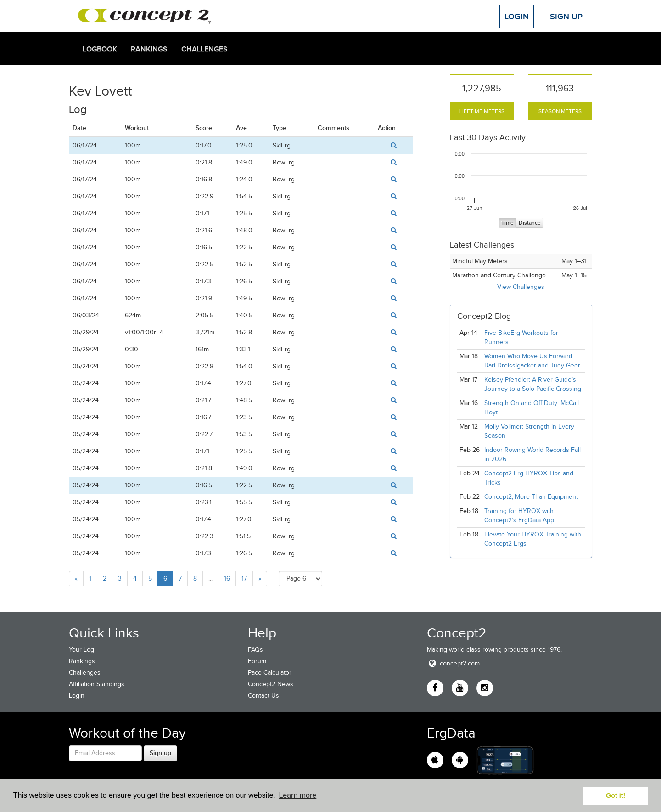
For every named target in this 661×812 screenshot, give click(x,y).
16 (227, 578)
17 (244, 578)
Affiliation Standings (97, 684)
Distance (530, 223)
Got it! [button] (616, 795)
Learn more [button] (297, 795)
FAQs (255, 650)
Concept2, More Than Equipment (531, 497)
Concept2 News (271, 684)
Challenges (204, 49)
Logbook (100, 49)
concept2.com (453, 663)
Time (507, 223)
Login (517, 17)
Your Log (81, 650)
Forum (257, 661)
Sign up (160, 753)
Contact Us (263, 696)
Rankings (149, 49)
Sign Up (566, 17)
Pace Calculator (270, 673)
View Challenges (521, 287)
